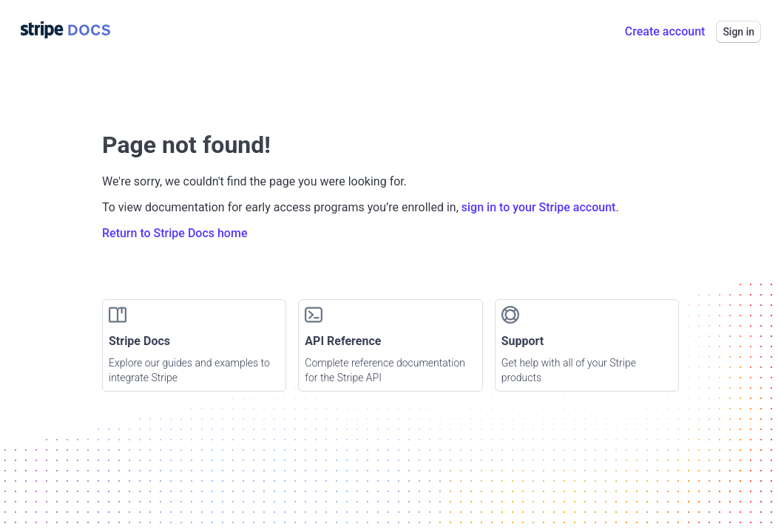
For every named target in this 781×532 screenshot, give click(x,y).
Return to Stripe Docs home (175, 233)
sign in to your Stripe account (539, 207)
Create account (665, 31)
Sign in (738, 32)
